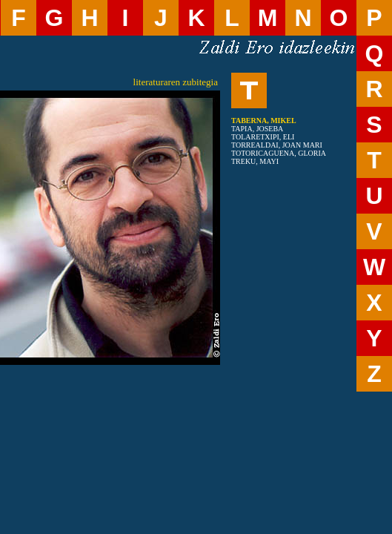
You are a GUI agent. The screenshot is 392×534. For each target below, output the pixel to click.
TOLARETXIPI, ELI (263, 137)
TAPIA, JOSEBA (257, 129)
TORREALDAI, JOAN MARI (277, 145)
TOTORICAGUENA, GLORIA (279, 153)
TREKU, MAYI (255, 161)
